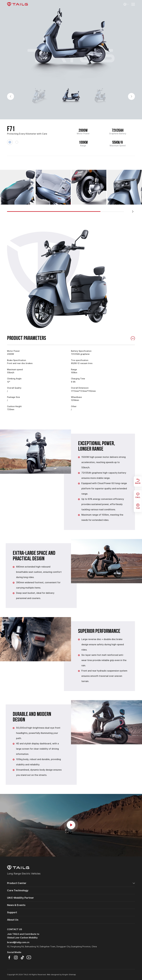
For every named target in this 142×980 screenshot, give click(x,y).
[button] (133, 211)
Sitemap (72, 975)
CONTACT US (15, 929)
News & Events (16, 905)
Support (12, 912)
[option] (71, 44)
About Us (13, 920)
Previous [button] (11, 96)
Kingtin (65, 975)
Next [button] (131, 96)
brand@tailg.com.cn (18, 942)
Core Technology (18, 890)
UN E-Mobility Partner (20, 898)
